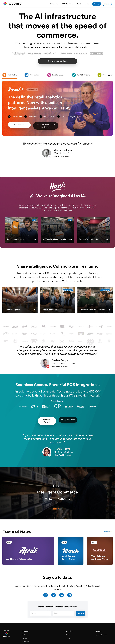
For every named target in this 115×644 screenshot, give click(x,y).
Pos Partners (26, 641)
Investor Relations (101, 632)
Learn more (21, 126)
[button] (54, 4)
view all (108, 529)
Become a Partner (44, 420)
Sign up (97, 4)
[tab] (10, 75)
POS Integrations (67, 4)
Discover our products (58, 61)
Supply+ (25, 635)
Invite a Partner (71, 420)
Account (107, 4)
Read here (57, 506)
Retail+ (25, 632)
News (87, 4)
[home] (26, 4)
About (79, 4)
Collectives (26, 638)
